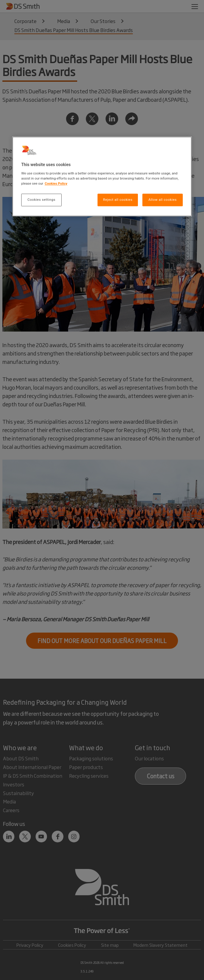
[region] (102, 177)
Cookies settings (41, 200)
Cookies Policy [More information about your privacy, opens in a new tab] (56, 183)
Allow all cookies (162, 200)
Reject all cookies (118, 200)
